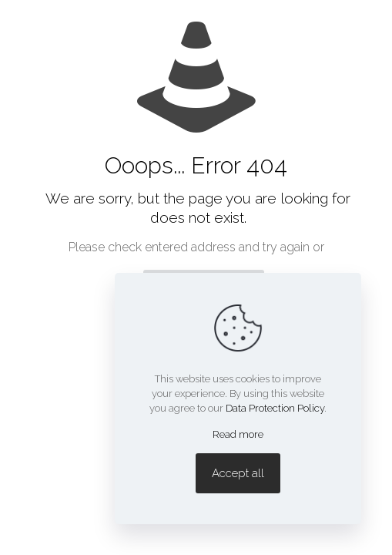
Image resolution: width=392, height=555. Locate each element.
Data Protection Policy (275, 408)
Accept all (238, 473)
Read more (238, 434)
